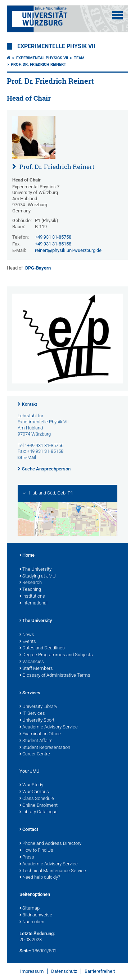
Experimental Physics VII (42, 58)
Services (30, 693)
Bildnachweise (36, 915)
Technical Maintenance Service (53, 871)
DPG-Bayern (38, 268)
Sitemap (30, 908)
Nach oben (32, 922)
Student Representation (45, 748)
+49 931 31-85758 (53, 237)
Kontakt (30, 404)
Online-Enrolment (39, 806)
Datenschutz (64, 971)
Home (27, 556)
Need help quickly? (40, 878)
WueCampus (34, 792)
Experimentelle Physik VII (56, 46)
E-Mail (30, 457)
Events (28, 642)
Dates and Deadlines (42, 648)
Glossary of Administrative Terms (55, 676)
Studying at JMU (38, 576)
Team (79, 58)
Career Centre (35, 754)
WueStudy (31, 785)
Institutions (32, 597)
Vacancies (32, 662)
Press (27, 857)
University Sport (37, 721)
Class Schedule (37, 799)
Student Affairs (36, 741)
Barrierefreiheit (100, 971)
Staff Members (36, 669)
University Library (38, 707)
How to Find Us (36, 851)
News (27, 635)
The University (35, 570)
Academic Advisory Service (49, 727)
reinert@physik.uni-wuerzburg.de (68, 250)
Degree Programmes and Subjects (56, 655)
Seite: (25, 951)
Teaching (30, 590)
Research (31, 583)
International (33, 603)
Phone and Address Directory (50, 844)
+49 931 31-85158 (53, 244)
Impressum (32, 971)
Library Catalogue (39, 812)
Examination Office (40, 734)
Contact (29, 830)
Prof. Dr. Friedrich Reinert (39, 65)
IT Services (32, 714)
